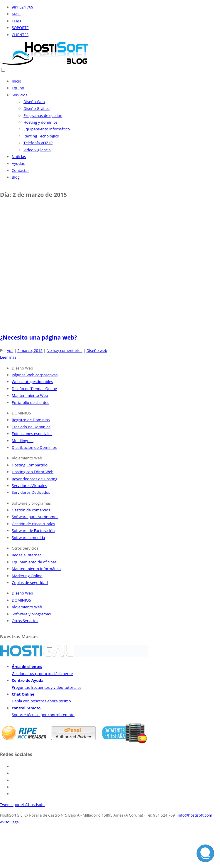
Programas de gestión (43, 115)
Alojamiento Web (27, 607)
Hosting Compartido (30, 465)
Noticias (19, 157)
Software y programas (31, 614)
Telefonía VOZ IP (38, 143)
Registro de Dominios (31, 420)
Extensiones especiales (32, 434)
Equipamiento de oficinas (34, 562)
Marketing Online (27, 576)
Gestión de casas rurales (33, 524)
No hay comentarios (65, 350)
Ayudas (18, 163)
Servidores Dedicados (31, 492)
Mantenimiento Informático (36, 569)
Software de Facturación (33, 530)
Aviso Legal (10, 822)
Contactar (20, 170)
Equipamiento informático (47, 129)
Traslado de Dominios (31, 427)
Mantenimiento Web (30, 395)
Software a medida (28, 538)
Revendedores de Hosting (34, 479)
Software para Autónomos (35, 517)
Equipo (18, 88)
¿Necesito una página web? (39, 337)
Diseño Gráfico (37, 108)
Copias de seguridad (30, 582)
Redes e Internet (26, 555)
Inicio (16, 81)
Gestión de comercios (31, 510)
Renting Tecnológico (41, 136)
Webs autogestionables (32, 382)
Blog (16, 177)
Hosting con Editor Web (33, 472)
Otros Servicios (25, 621)
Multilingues (23, 441)
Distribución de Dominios (34, 447)
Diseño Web (34, 102)
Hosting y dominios (40, 122)
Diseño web (97, 350)
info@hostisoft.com (195, 815)
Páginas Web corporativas (35, 375)
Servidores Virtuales (29, 486)
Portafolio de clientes (31, 402)
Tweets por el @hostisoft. (22, 805)
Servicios (20, 95)
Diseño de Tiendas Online (34, 389)
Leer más (8, 357)
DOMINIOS (21, 600)
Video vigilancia (37, 150)
